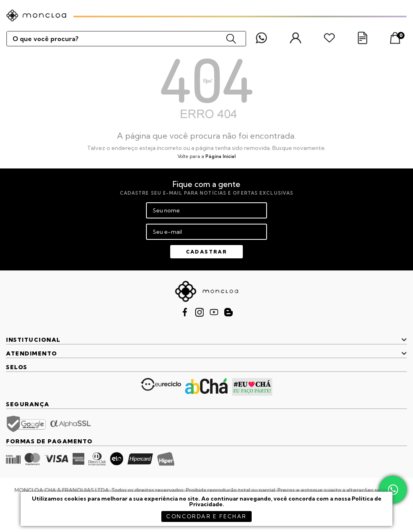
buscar (231, 39)
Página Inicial (220, 156)
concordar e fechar (206, 516)
